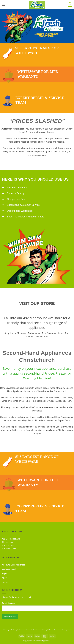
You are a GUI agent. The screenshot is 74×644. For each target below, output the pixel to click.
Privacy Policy (47, 630)
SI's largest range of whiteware (31, 51)
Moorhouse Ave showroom (31, 148)
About (5, 578)
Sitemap (6, 630)
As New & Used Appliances (14, 565)
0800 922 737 (10, 549)
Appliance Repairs (10, 569)
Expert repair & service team (33, 100)
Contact (5, 582)
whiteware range (63, 148)
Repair (14, 427)
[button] (4, 5)
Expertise (6, 574)
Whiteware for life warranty (30, 75)
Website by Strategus (61, 630)
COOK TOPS (66, 401)
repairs (39, 152)
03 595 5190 (10, 545)
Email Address (9, 603)
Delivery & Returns (18, 630)
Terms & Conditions (33, 630)
